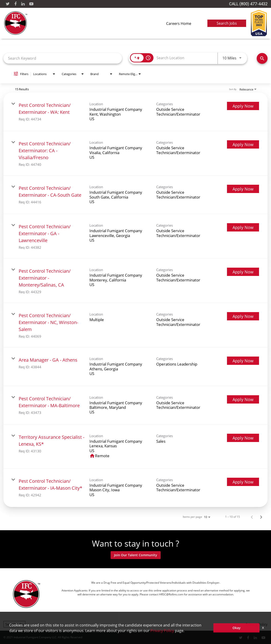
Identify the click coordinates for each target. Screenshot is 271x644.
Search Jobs (227, 23)
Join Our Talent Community (136, 555)
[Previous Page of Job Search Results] (252, 517)
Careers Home (179, 23)
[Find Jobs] (262, 58)
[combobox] (63, 58)
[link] (135, 112)
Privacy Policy (257, 624)
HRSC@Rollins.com (171, 594)
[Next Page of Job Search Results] (261, 517)
